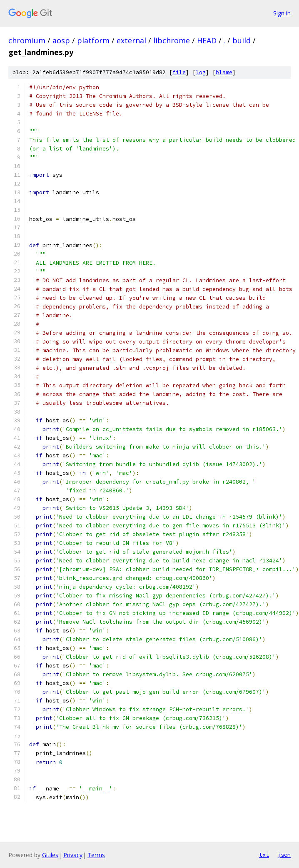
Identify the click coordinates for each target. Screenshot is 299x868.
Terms (96, 855)
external (131, 40)
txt (264, 855)
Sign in (282, 13)
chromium (27, 40)
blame (224, 72)
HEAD (207, 40)
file (179, 72)
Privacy (73, 855)
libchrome (172, 40)
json (284, 855)
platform (93, 40)
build (242, 40)
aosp (61, 40)
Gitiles (50, 855)
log (201, 72)
